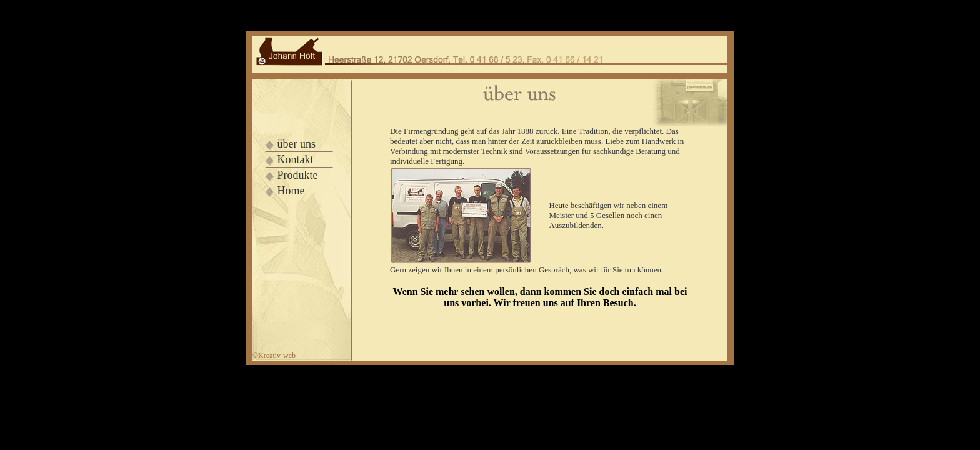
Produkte (298, 175)
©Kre (274, 356)
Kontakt (296, 159)
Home (291, 191)
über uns (297, 144)
